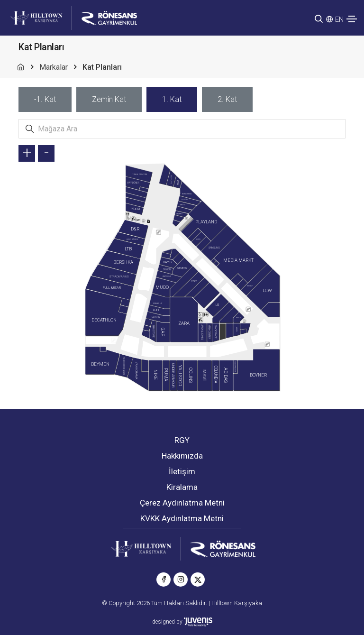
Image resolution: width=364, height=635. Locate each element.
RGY (182, 440)
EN (339, 19)
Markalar (54, 67)
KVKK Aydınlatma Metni (182, 518)
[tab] (45, 100)
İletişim (182, 471)
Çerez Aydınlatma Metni (182, 503)
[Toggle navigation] (352, 19)
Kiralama (182, 487)
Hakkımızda (182, 456)
